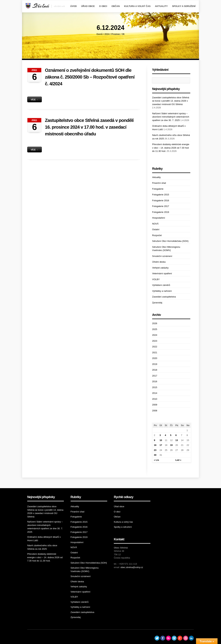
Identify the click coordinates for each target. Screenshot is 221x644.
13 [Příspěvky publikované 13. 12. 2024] (177, 440)
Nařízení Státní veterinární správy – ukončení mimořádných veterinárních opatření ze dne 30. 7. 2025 (171, 117)
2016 (155, 381)
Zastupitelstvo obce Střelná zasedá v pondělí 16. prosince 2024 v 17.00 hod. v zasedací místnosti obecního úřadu (89, 127)
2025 (155, 329)
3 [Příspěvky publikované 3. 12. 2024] (160, 435)
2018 (155, 370)
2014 (155, 393)
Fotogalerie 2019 (161, 212)
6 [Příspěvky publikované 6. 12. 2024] (176, 435)
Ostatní (156, 229)
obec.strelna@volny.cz (132, 567)
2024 (107, 34)
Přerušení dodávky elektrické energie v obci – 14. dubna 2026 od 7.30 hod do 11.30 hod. (171, 148)
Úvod (74, 6)
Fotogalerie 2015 (161, 195)
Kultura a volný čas (137, 6)
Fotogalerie (158, 189)
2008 (155, 411)
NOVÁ (155, 224)
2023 (155, 341)
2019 (155, 364)
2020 (155, 358)
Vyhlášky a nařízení (162, 291)
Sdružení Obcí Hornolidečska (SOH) (170, 241)
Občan (116, 6)
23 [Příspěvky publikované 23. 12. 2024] (155, 450)
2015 (155, 387)
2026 (155, 323)
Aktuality (161, 6)
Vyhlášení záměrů (161, 285)
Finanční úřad (159, 183)
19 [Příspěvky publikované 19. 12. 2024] (171, 445)
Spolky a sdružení (184, 6)
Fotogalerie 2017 (161, 206)
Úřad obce (88, 6)
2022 (155, 347)
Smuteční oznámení (162, 256)
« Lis (156, 460)
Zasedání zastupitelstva (164, 297)
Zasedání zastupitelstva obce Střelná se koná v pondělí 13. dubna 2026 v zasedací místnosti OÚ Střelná (171, 101)
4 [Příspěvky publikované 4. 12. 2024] (165, 435)
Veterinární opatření (162, 273)
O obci (103, 6)
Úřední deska (159, 262)
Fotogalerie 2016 (161, 200)
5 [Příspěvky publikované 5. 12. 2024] (171, 435)
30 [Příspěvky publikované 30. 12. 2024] (155, 455)
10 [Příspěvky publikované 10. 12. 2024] (161, 440)
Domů (99, 34)
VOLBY (156, 279)
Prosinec (116, 34)
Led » (178, 460)
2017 (155, 376)
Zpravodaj (157, 303)
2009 (155, 405)
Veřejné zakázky (160, 268)
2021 (155, 353)
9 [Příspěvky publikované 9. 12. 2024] (154, 440)
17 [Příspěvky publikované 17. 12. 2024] (161, 445)
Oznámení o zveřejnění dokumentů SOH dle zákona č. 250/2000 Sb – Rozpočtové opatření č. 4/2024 (90, 77)
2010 (155, 399)
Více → (34, 100)
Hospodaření (159, 218)
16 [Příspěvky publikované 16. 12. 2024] (155, 445)
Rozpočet (157, 235)
